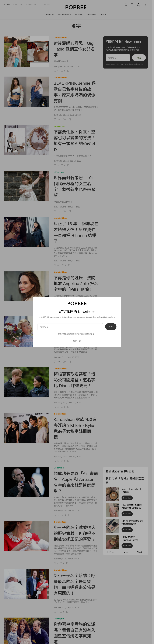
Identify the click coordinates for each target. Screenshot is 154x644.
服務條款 (83, 334)
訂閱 (111, 327)
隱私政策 (91, 334)
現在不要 (77, 341)
